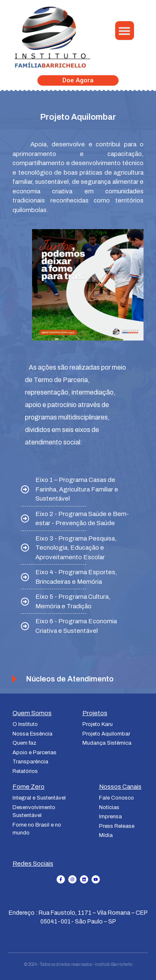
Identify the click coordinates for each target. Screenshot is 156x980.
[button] (125, 31)
